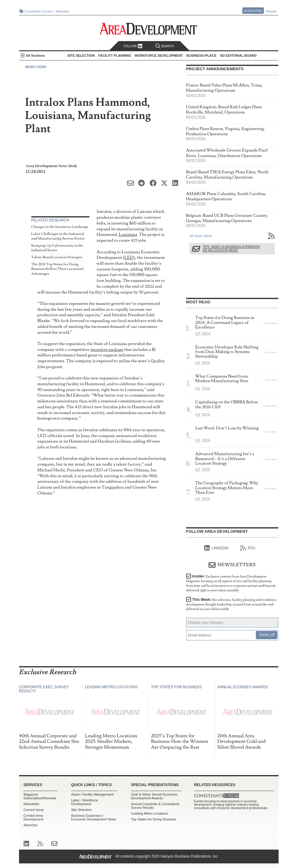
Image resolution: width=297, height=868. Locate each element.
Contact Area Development (34, 817)
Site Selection (82, 810)
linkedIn (216, 548)
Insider (231, 583)
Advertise (63, 11)
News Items (36, 67)
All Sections (36, 56)
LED (129, 257)
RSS (248, 548)
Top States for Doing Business (154, 819)
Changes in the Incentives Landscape (60, 227)
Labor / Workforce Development (85, 802)
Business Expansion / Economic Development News (94, 817)
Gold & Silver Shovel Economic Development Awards (154, 796)
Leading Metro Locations (150, 813)
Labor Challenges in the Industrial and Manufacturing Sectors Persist (58, 236)
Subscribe (253, 11)
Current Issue (34, 810)
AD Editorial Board (238, 56)
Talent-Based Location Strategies (57, 257)
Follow (133, 46)
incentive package (107, 350)
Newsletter (32, 804)
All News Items (201, 236)
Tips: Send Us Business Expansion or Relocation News (231, 249)
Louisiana (128, 234)
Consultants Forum (38, 11)
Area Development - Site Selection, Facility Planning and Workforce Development (148, 29)
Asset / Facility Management (92, 794)
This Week (231, 604)
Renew (271, 11)
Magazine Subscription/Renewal (40, 796)
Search (165, 46)
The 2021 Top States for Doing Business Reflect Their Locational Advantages (57, 269)
